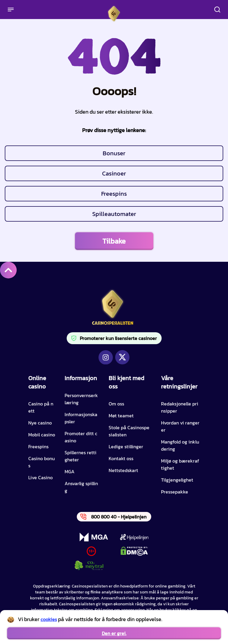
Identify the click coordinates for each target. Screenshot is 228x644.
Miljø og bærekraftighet (180, 464)
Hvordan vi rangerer (180, 426)
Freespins (114, 194)
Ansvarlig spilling (81, 487)
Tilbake (114, 241)
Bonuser (114, 153)
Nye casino (40, 423)
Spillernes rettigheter (81, 456)
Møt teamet (121, 416)
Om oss (116, 404)
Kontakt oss (121, 458)
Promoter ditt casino (81, 437)
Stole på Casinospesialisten (129, 431)
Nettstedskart (123, 470)
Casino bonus (42, 462)
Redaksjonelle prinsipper (180, 407)
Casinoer (114, 173)
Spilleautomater (114, 214)
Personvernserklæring (81, 399)
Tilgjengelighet (177, 480)
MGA (70, 471)
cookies (49, 619)
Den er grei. (114, 633)
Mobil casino (42, 435)
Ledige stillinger (126, 446)
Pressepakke (175, 492)
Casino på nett (41, 407)
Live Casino (40, 477)
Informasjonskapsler (81, 418)
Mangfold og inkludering (180, 445)
